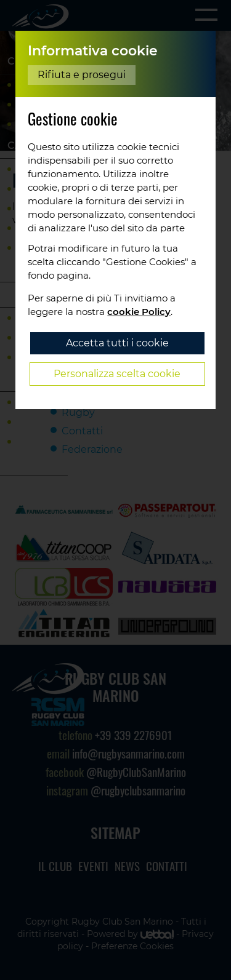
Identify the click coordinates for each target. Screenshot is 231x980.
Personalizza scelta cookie (117, 374)
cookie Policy (139, 312)
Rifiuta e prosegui (82, 75)
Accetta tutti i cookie (117, 343)
